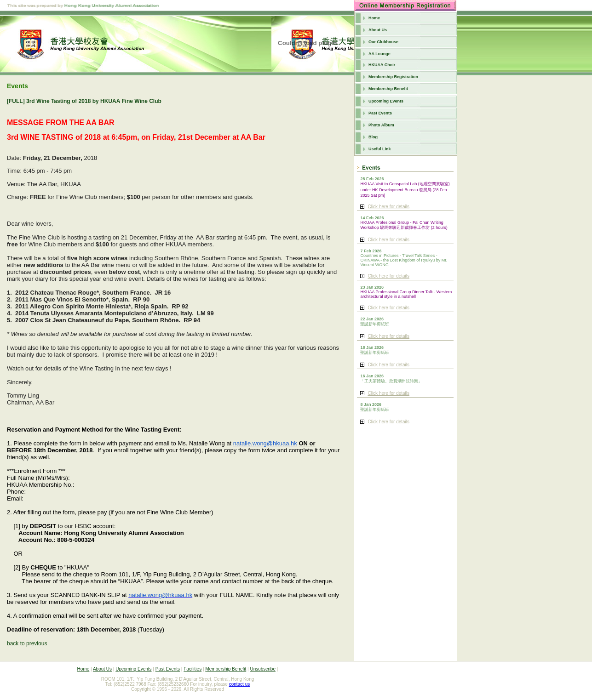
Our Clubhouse (383, 42)
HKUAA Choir (382, 65)
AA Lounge (379, 54)
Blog (373, 137)
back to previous (27, 643)
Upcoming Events (386, 101)
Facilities (193, 669)
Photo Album (381, 125)
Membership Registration (393, 77)
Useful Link (380, 149)
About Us (378, 30)
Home (374, 18)
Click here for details (388, 207)
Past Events (380, 113)
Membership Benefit (388, 89)
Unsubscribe (263, 669)
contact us (240, 684)
